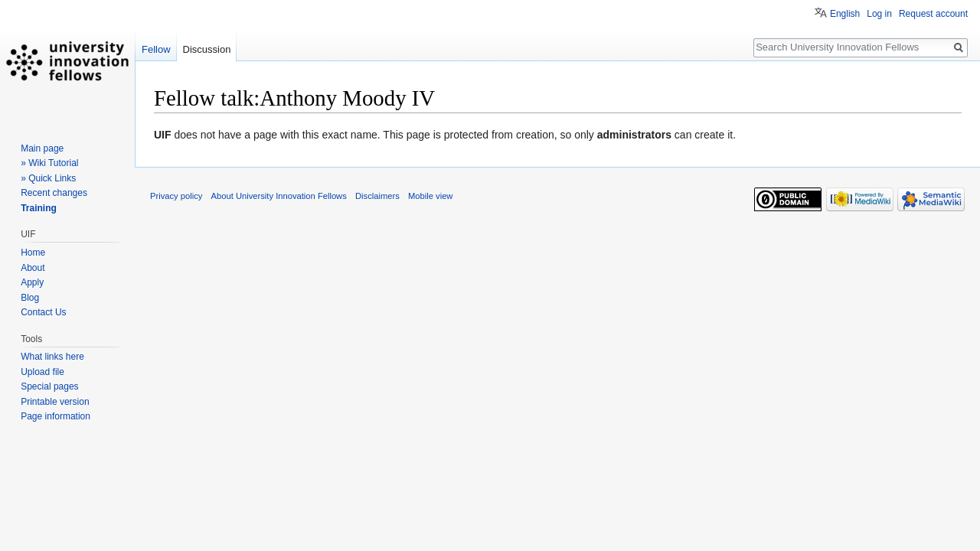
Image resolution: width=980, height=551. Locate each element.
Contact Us (43, 312)
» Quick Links (48, 178)
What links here (52, 357)
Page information (56, 416)
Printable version (55, 402)
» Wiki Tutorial (49, 163)
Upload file (42, 372)
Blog (30, 298)
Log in (879, 14)
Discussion (207, 49)
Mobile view (430, 196)
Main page (42, 148)
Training (39, 208)
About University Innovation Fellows (279, 196)
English (845, 14)
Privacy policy (176, 196)
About (33, 268)
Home (33, 253)
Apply (32, 282)
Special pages (49, 386)
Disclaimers (377, 196)
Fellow (156, 49)
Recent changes (54, 193)
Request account (933, 14)
